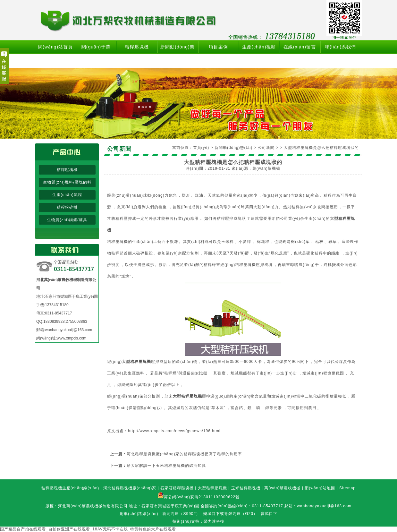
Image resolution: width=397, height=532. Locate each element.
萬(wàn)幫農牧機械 (282, 488)
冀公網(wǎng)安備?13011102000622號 (202, 497)
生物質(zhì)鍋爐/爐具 (67, 220)
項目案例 (218, 47)
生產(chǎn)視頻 (259, 47)
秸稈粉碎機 (67, 207)
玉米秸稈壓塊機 (246, 488)
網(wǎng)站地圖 (320, 488)
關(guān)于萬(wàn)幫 (96, 54)
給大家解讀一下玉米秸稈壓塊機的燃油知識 (166, 466)
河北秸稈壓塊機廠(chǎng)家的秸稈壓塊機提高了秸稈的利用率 (184, 454)
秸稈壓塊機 (137, 47)
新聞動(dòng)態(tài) (177, 54)
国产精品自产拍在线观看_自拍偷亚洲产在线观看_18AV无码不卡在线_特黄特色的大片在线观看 (88, 529)
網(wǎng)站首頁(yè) (55, 54)
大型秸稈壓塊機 (212, 488)
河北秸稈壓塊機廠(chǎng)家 (130, 488)
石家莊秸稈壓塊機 (177, 488)
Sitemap (347, 488)
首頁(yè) (201, 148)
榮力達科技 (214, 521)
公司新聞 (266, 148)
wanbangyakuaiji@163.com (68, 330)
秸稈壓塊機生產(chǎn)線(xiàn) (70, 488)
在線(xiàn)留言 (300, 47)
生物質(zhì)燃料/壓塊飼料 (67, 182)
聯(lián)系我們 (340, 47)
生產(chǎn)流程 (67, 195)
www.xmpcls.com (72, 338)
